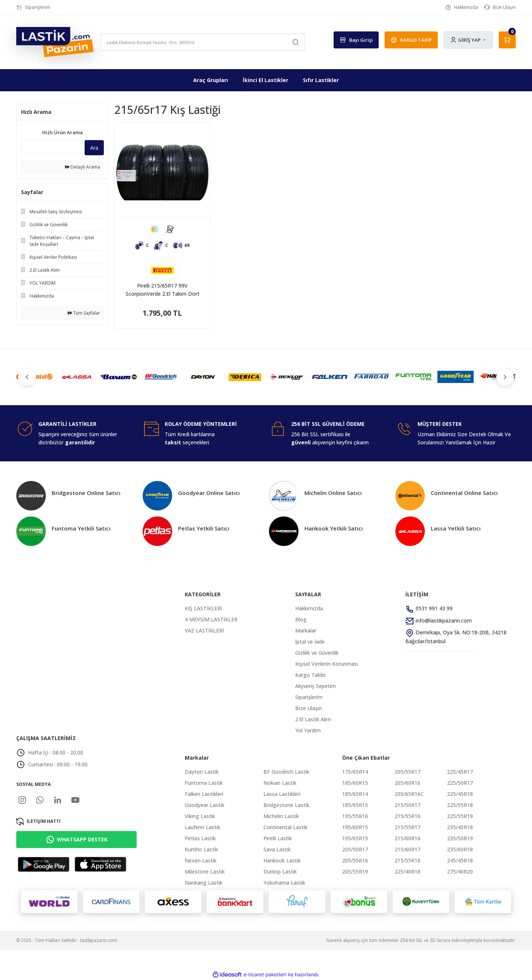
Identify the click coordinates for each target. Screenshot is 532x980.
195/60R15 (355, 827)
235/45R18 (460, 827)
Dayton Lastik (202, 772)
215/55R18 (407, 860)
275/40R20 (460, 872)
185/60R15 (355, 783)
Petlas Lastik (200, 838)
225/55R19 (460, 816)
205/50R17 (355, 849)
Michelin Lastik (281, 816)
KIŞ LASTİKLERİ (203, 608)
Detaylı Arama (83, 167)
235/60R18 (460, 849)
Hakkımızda (309, 608)
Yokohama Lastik (284, 883)
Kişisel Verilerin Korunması (327, 664)
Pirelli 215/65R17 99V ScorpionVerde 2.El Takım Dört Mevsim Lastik (163, 290)
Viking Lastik (200, 816)
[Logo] (55, 42)
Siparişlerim (309, 697)
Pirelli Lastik (278, 838)
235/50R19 (460, 838)
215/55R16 (407, 816)
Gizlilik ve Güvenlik (317, 653)
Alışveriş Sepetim (316, 686)
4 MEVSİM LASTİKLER (211, 619)
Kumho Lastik (201, 849)
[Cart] (507, 40)
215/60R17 (407, 849)
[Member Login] (468, 40)
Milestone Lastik (205, 872)
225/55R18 (460, 805)
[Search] (203, 42)
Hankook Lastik (282, 860)
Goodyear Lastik (204, 805)
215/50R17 (407, 805)
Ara (94, 148)
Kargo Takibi (310, 675)
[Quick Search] (51, 147)
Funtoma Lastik (204, 783)
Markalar (306, 630)
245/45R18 (460, 860)
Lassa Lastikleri (282, 794)
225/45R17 (460, 772)
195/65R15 (355, 838)
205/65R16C (409, 794)
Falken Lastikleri (204, 794)
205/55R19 (355, 872)
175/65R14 (355, 772)
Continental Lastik (285, 827)
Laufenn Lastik (202, 827)
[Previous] (28, 377)
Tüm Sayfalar (84, 313)
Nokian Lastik (280, 783)
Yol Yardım (308, 730)
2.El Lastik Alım (313, 719)
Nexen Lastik (201, 860)
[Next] (504, 377)
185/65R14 (355, 794)
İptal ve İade (310, 642)
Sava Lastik (277, 849)
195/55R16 (355, 816)
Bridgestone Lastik (286, 805)
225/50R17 (460, 783)
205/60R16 (407, 783)
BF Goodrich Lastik (286, 772)
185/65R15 (355, 805)
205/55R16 (355, 860)
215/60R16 (407, 838)
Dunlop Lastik (280, 872)
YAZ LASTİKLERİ (204, 630)
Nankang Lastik (204, 883)
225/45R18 (460, 794)
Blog (301, 619)
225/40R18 (407, 872)
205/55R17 (407, 772)
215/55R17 (407, 827)
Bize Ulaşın (308, 708)
